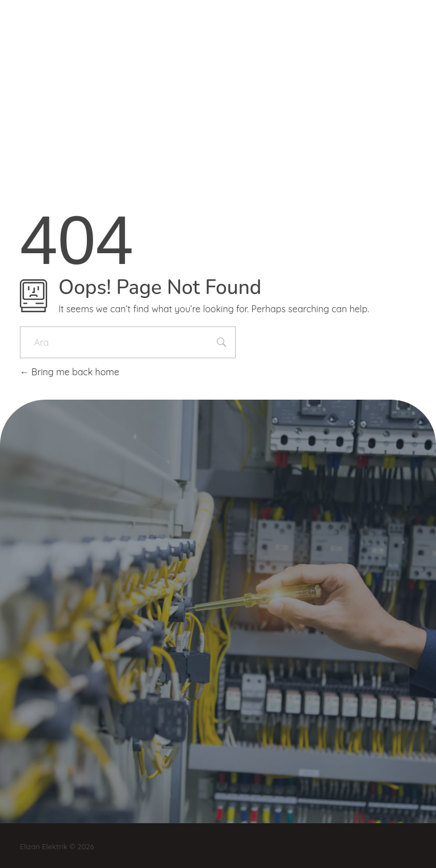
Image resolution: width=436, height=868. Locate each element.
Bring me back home (70, 372)
